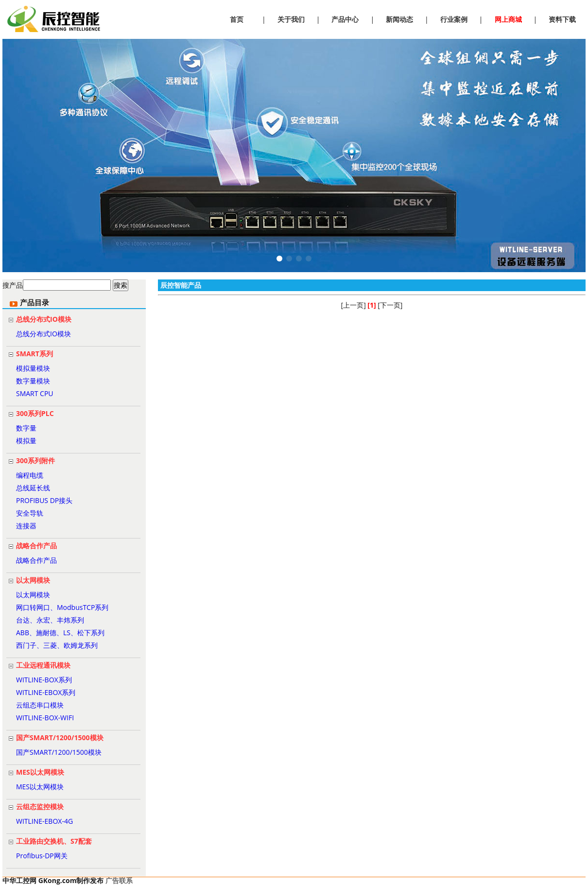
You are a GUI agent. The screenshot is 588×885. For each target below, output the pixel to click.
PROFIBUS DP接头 (44, 500)
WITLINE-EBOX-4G (44, 821)
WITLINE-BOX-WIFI (45, 718)
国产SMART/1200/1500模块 (60, 737)
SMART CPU (35, 393)
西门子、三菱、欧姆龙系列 (57, 645)
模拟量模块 (33, 368)
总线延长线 (33, 488)
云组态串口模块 (40, 705)
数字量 (26, 428)
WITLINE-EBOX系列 (46, 692)
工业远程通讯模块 (43, 665)
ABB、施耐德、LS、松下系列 (60, 633)
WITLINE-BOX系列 (44, 680)
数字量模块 (33, 381)
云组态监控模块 (40, 807)
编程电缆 (30, 475)
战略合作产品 (36, 546)
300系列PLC (35, 413)
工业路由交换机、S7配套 (54, 841)
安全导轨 (30, 513)
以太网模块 (33, 580)
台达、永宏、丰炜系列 (50, 620)
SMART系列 (35, 354)
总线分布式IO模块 (44, 319)
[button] (279, 259)
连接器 (26, 526)
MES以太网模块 (40, 772)
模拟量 (26, 441)
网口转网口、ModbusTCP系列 (62, 607)
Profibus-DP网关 (42, 856)
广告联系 (119, 880)
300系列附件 (35, 460)
